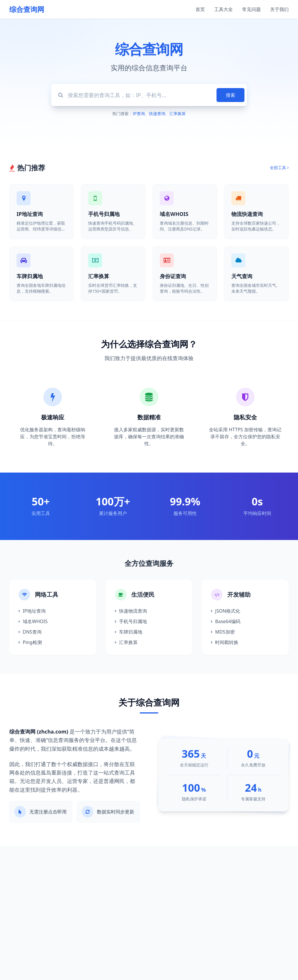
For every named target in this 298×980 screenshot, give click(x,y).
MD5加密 (223, 632)
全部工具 (279, 168)
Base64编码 (226, 621)
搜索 (230, 95)
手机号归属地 (131, 621)
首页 (200, 9)
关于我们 (279, 9)
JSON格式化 (226, 611)
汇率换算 (178, 113)
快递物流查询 (131, 611)
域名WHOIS (33, 621)
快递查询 (157, 113)
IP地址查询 (32, 611)
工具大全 (223, 9)
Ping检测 (30, 642)
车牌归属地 (129, 632)
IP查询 (139, 113)
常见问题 (251, 9)
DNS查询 (30, 632)
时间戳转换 (225, 642)
